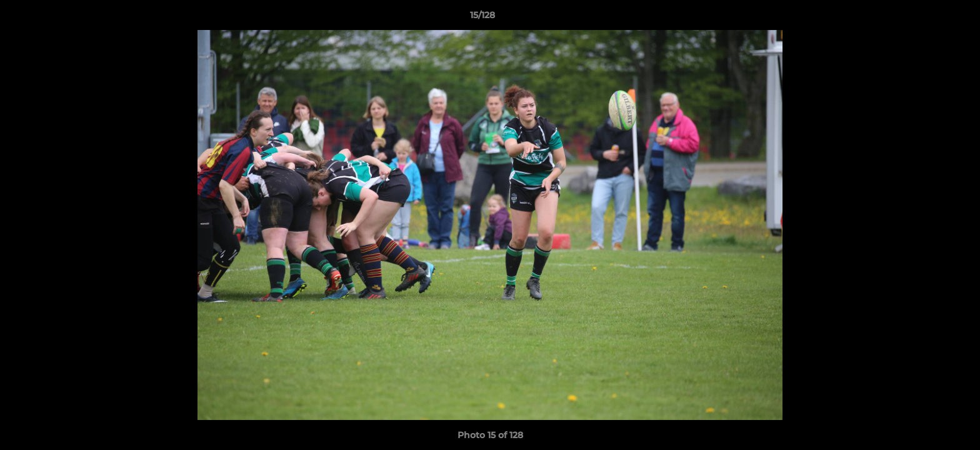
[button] (927, 18)
